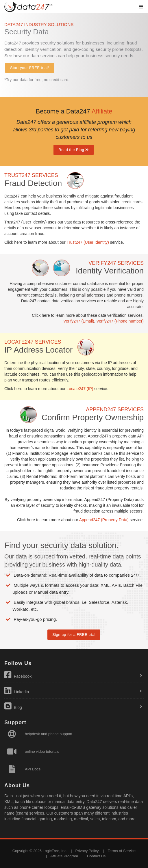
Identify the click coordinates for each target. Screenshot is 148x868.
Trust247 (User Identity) (88, 242)
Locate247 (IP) (80, 389)
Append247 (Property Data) (104, 520)
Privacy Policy (87, 851)
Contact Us (96, 856)
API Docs (33, 769)
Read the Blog (74, 150)
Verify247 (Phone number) (120, 321)
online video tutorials (42, 751)
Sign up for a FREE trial (74, 635)
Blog (13, 706)
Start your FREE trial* (30, 68)
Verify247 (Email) (79, 321)
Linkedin (17, 690)
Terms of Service (122, 851)
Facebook (18, 675)
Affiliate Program (64, 856)
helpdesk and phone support (49, 734)
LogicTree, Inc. (55, 851)
